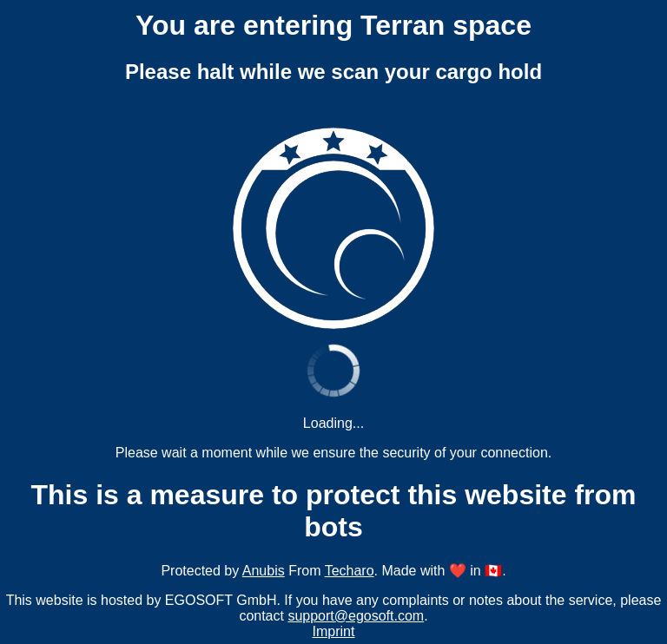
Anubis (264, 571)
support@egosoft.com (356, 616)
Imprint (334, 631)
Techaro (350, 571)
